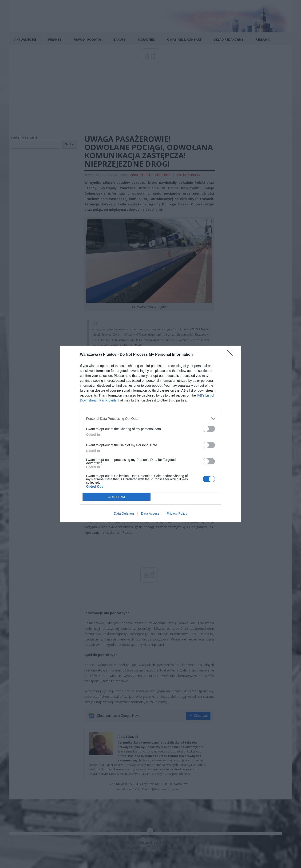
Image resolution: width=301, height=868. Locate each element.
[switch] (209, 429)
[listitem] (150, 419)
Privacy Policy (177, 513)
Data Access (150, 513)
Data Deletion (124, 513)
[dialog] (150, 434)
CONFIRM (117, 497)
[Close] (232, 355)
